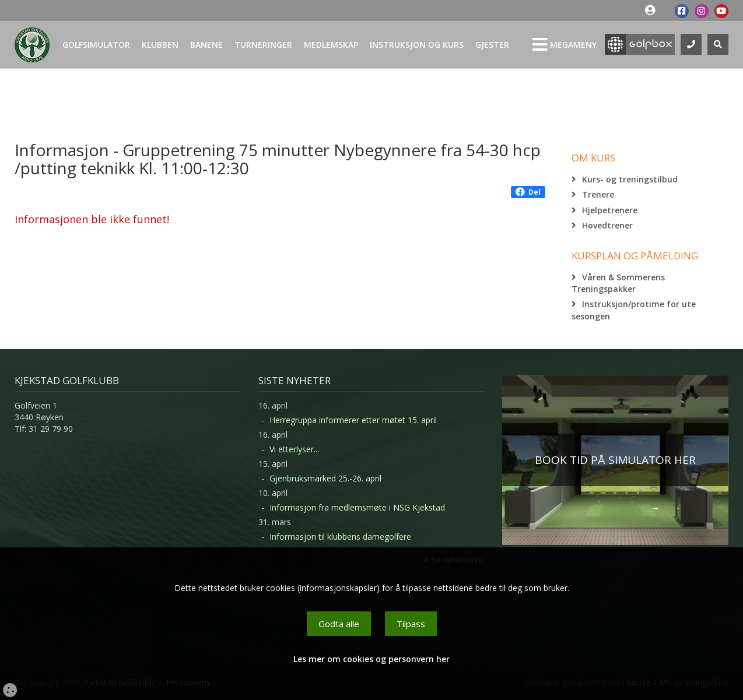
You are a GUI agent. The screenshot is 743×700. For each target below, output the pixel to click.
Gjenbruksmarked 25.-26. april (325, 478)
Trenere (598, 194)
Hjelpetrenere (610, 210)
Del (528, 192)
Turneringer (263, 45)
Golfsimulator (96, 45)
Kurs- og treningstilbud (630, 179)
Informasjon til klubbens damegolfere (340, 537)
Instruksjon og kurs (417, 45)
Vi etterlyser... (294, 449)
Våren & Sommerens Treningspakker (618, 283)
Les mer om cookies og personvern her (371, 659)
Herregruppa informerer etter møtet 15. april (353, 420)
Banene (206, 45)
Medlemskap (331, 45)
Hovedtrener (607, 225)
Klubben (160, 45)
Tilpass (411, 624)
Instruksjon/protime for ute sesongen (634, 310)
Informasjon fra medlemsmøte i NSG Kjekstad (357, 507)
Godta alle (339, 624)
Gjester (492, 45)
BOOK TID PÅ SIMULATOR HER (615, 460)
